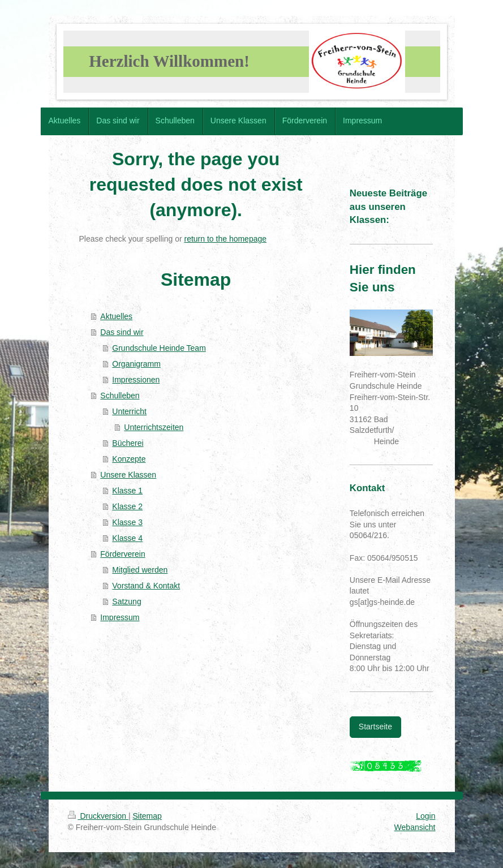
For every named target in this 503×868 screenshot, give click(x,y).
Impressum (120, 617)
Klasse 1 (127, 491)
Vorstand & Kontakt (146, 586)
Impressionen (136, 380)
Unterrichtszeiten (154, 427)
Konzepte (129, 459)
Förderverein (122, 554)
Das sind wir (122, 332)
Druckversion (98, 816)
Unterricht (129, 411)
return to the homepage (226, 239)
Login (425, 816)
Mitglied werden (140, 570)
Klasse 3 (127, 522)
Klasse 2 (127, 506)
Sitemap (147, 816)
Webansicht (415, 827)
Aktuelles (116, 316)
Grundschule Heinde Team (159, 348)
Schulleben (120, 396)
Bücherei (128, 443)
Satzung (126, 601)
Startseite (375, 727)
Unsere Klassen (128, 475)
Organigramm (136, 364)
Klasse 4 (127, 538)
